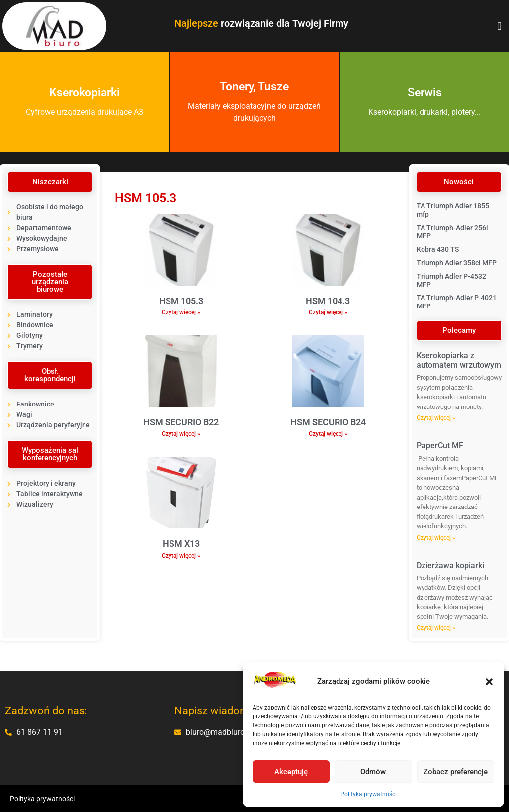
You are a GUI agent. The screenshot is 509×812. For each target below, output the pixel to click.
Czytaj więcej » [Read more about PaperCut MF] (436, 538)
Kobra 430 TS (438, 249)
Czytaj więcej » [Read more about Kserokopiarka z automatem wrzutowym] (436, 418)
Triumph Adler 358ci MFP (457, 263)
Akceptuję (291, 772)
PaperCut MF (440, 446)
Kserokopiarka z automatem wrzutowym (459, 360)
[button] (489, 682)
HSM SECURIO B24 (328, 422)
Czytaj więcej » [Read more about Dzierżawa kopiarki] (436, 628)
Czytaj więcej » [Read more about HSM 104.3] (328, 312)
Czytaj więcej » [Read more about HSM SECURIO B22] (181, 434)
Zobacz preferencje (456, 772)
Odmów (373, 772)
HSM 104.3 (328, 301)
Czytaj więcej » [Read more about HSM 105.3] (181, 312)
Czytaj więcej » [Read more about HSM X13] (181, 556)
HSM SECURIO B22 (181, 422)
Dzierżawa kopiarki (450, 565)
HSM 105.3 (181, 301)
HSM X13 (181, 544)
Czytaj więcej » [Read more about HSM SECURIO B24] (328, 434)
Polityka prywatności (369, 794)
